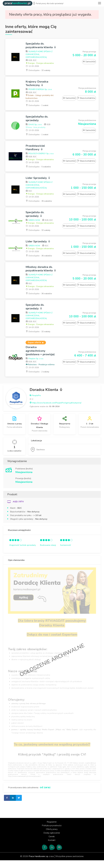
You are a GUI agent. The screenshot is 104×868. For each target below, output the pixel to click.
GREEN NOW (33, 224)
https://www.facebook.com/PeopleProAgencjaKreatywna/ (56, 411)
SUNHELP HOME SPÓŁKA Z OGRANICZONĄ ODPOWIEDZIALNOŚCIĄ (39, 58)
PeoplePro (35, 403)
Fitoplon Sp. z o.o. (35, 366)
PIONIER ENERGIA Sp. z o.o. (39, 93)
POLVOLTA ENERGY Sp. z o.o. (40, 157)
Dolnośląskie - (38, 74)
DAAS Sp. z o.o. (34, 128)
